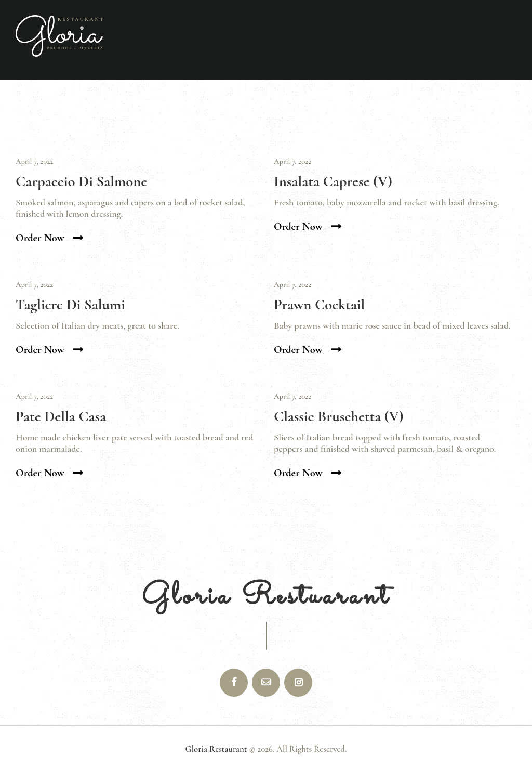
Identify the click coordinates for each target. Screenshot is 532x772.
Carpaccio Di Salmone (81, 182)
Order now (40, 238)
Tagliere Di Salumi (70, 305)
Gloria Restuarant (266, 597)
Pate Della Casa (61, 417)
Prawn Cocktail (319, 305)
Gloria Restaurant (216, 749)
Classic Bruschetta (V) (339, 417)
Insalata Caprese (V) (333, 182)
